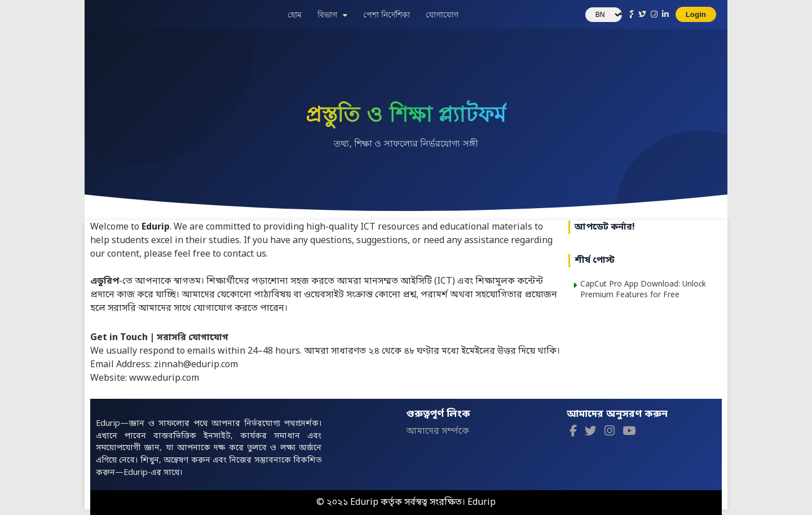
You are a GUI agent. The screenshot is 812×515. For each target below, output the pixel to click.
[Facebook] (573, 433)
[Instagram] (610, 433)
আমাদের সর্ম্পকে (438, 432)
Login (696, 14)
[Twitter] (591, 433)
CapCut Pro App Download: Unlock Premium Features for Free (643, 290)
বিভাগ (327, 15)
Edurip (482, 503)
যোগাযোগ (442, 15)
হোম (295, 15)
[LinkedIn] (665, 15)
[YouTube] (629, 433)
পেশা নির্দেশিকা (387, 15)
